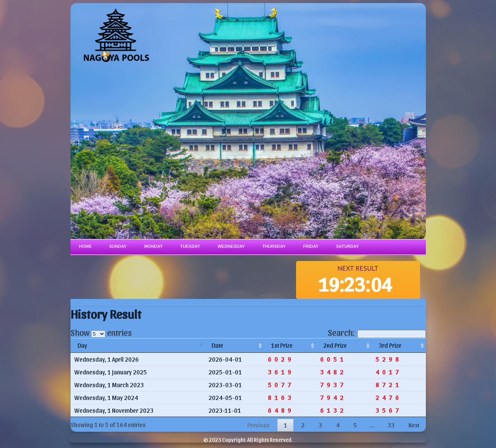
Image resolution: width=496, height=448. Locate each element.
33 (391, 425)
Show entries (101, 332)
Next (414, 425)
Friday (311, 246)
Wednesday (231, 246)
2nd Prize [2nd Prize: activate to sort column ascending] (335, 345)
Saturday (347, 246)
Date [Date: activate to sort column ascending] (217, 345)
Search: (377, 332)
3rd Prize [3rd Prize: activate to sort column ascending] (390, 345)
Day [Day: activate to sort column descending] (82, 345)
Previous (258, 425)
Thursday (274, 246)
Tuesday (190, 246)
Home (85, 246)
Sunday (118, 246)
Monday (153, 246)
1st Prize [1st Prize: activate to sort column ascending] (282, 345)
